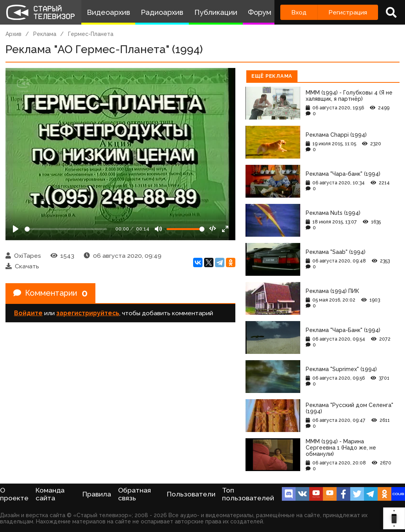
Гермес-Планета (91, 34)
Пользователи (191, 494)
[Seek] (66, 229)
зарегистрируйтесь (88, 313)
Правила (97, 494)
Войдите (28, 313)
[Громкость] (185, 229)
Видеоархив (108, 12)
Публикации (216, 12)
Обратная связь (134, 494)
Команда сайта (50, 494)
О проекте (14, 494)
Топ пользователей (248, 494)
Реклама (45, 34)
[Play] (16, 229)
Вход (299, 12)
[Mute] (158, 229)
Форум (260, 12)
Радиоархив (162, 12)
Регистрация (348, 12)
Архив (13, 34)
